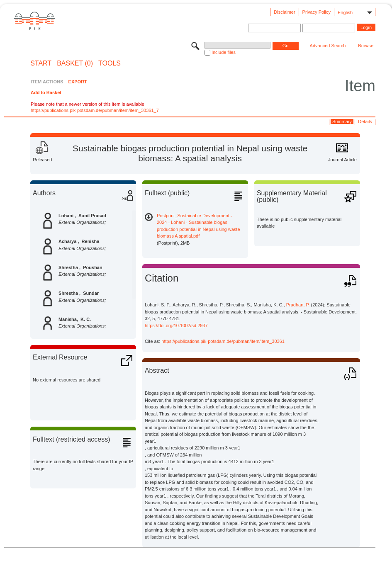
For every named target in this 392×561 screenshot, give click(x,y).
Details (365, 121)
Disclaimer (284, 12)
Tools (110, 63)
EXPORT (78, 82)
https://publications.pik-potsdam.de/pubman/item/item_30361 (223, 341)
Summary (342, 121)
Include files (224, 52)
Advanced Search (328, 46)
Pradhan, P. (298, 305)
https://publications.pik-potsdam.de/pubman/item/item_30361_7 (95, 110)
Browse (366, 46)
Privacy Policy (317, 12)
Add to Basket (46, 92)
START (41, 63)
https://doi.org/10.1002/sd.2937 (176, 325)
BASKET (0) (75, 63)
